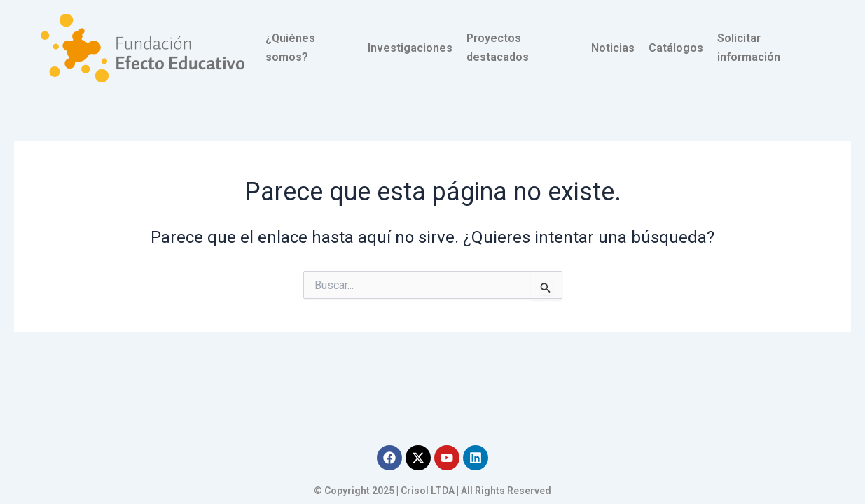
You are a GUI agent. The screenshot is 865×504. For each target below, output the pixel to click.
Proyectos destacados (498, 47)
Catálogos (676, 48)
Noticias (613, 48)
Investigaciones (410, 48)
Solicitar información (749, 47)
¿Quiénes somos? (290, 47)
